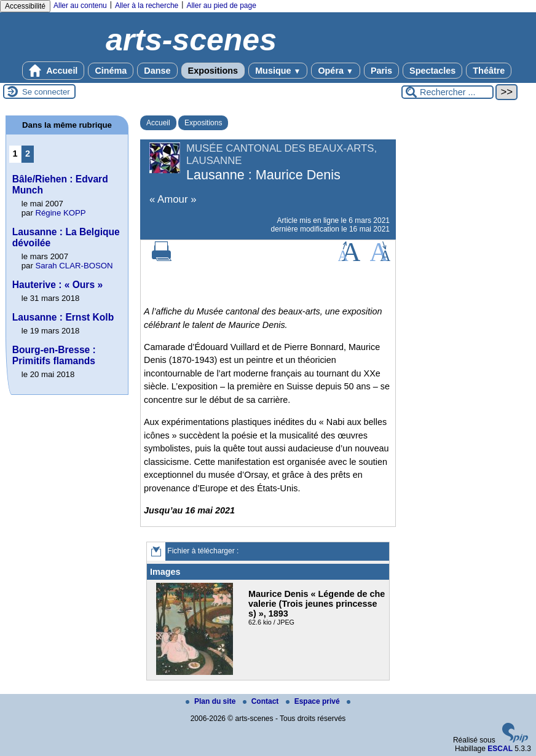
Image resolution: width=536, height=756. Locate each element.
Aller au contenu (80, 6)
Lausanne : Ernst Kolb (63, 317)
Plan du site (212, 701)
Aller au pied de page (221, 6)
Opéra (335, 71)
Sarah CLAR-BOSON (74, 266)
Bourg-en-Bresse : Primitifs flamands (54, 355)
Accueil (53, 71)
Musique (278, 71)
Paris (381, 71)
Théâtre (489, 71)
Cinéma (111, 71)
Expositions (213, 71)
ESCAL (500, 749)
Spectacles (432, 71)
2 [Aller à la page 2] (28, 154)
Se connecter (46, 92)
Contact (262, 701)
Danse (157, 71)
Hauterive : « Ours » (57, 285)
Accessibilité (25, 6)
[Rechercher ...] (447, 92)
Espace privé (314, 701)
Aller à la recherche (147, 6)
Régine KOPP (60, 213)
